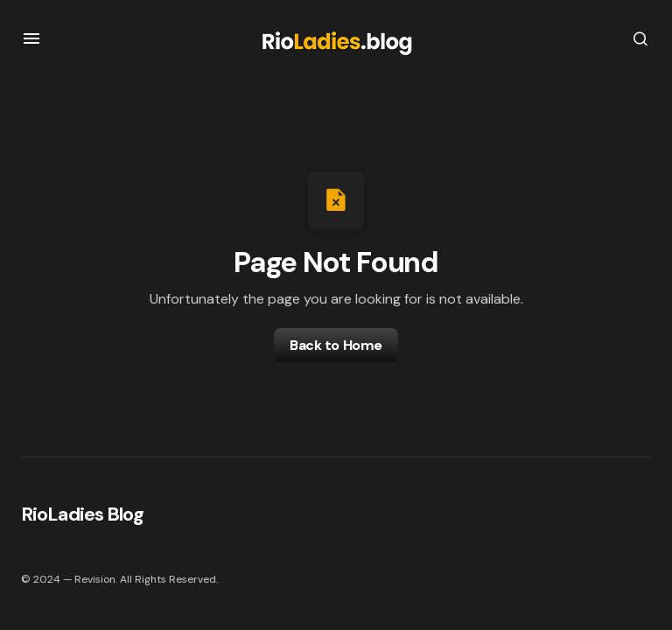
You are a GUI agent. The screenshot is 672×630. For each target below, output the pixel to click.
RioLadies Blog (82, 514)
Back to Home (336, 345)
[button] (31, 38)
